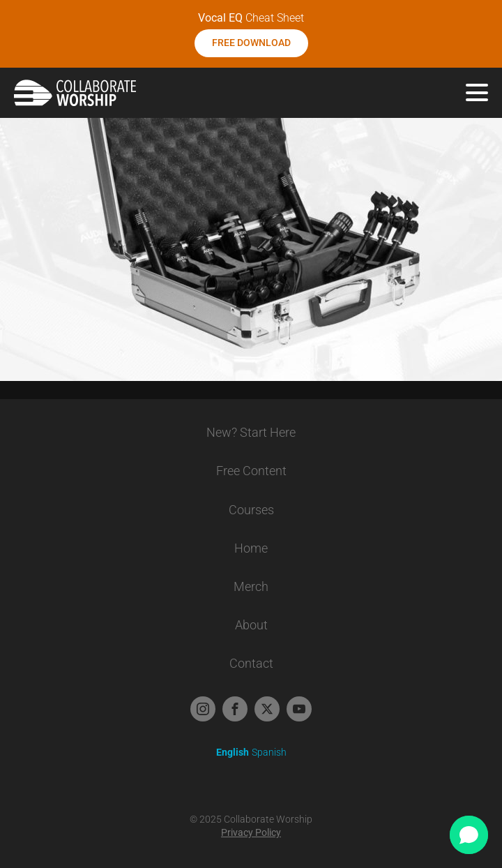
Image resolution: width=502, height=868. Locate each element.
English (233, 752)
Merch (251, 586)
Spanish (269, 752)
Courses (251, 510)
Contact (251, 663)
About (251, 625)
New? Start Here (251, 432)
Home (251, 548)
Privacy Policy (251, 832)
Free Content (251, 471)
